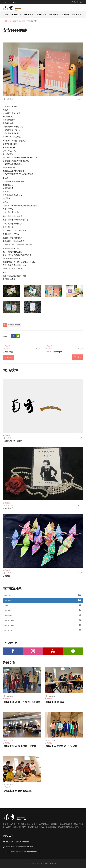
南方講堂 (15, 15)
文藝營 (43, 605)
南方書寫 (28, 15)
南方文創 (43, 610)
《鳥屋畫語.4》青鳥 (55, 702)
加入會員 (13, 2)
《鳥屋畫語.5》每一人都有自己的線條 (22, 702)
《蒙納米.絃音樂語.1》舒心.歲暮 (61, 746)
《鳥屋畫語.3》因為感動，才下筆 (19, 746)
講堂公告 (43, 595)
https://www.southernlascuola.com (20, 847)
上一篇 (9, 357)
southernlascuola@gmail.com (18, 842)
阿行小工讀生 (43, 625)
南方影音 (76, 15)
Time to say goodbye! (53, 352)
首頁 (6, 15)
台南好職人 (43, 615)
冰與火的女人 (8, 508)
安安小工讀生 (43, 620)
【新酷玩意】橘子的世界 (13, 441)
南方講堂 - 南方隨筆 (14, 325)
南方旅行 (40, 15)
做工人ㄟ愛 (43, 630)
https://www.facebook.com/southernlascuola (23, 852)
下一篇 (77, 357)
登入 (6, 2)
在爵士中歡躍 (8, 352)
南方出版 (65, 15)
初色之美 (6, 576)
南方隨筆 (22, 21)
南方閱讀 (53, 15)
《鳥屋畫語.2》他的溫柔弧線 (17, 791)
